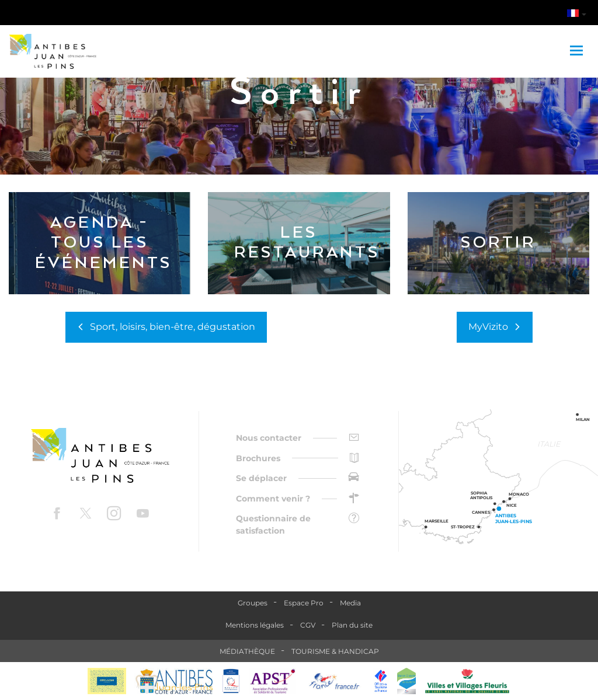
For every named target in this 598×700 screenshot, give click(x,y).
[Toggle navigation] (578, 51)
